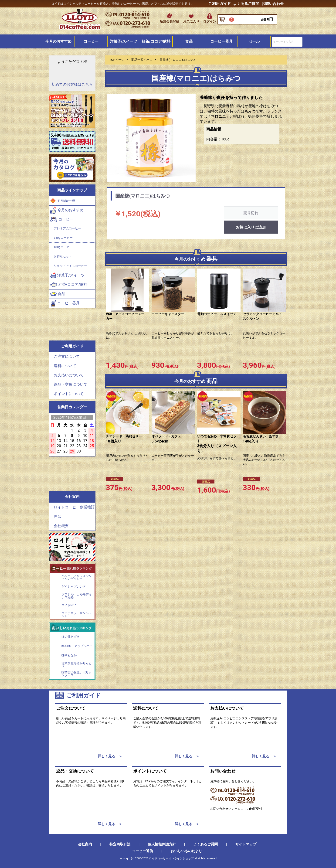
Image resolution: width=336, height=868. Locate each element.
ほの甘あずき (71, 637)
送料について (65, 366)
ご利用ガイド (220, 4)
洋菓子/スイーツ (124, 41)
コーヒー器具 (221, 41)
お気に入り (191, 21)
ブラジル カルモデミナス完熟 (77, 596)
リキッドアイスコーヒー (70, 266)
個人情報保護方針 (162, 844)
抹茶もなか (69, 655)
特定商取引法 (120, 844)
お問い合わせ (273, 4)
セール (254, 41)
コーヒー (91, 41)
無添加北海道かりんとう (77, 665)
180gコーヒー (63, 247)
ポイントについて (69, 394)
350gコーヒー (63, 238)
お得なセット (63, 256)
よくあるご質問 (246, 4)
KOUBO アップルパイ (77, 646)
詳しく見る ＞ (110, 756)
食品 (189, 41)
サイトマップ (246, 844)
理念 (58, 516)
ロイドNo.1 (69, 605)
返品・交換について (71, 385)
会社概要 (61, 526)
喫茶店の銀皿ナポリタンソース (77, 674)
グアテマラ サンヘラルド (77, 615)
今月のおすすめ (58, 41)
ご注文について (67, 357)
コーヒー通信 (143, 851)
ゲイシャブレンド (74, 587)
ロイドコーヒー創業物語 (74, 507)
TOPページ (117, 60)
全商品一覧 (63, 201)
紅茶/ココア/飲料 (156, 41)
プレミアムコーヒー (67, 228)
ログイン (210, 21)
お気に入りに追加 (251, 227)
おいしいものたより (186, 851)
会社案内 (85, 844)
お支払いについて (69, 375)
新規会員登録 (170, 21)
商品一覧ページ (142, 60)
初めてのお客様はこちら (72, 85)
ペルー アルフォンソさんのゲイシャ (77, 577)
